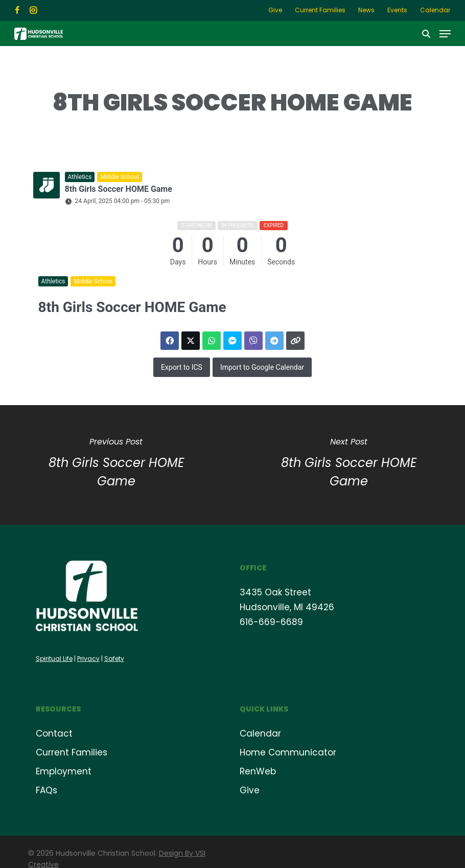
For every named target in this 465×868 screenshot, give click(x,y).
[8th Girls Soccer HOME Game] (349, 465)
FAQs (46, 790)
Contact (54, 733)
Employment (64, 771)
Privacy (88, 659)
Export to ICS (182, 367)
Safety (114, 659)
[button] (445, 33)
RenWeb (258, 771)
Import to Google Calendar (262, 367)
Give (250, 790)
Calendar (260, 733)
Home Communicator (288, 752)
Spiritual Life (54, 659)
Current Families (72, 752)
